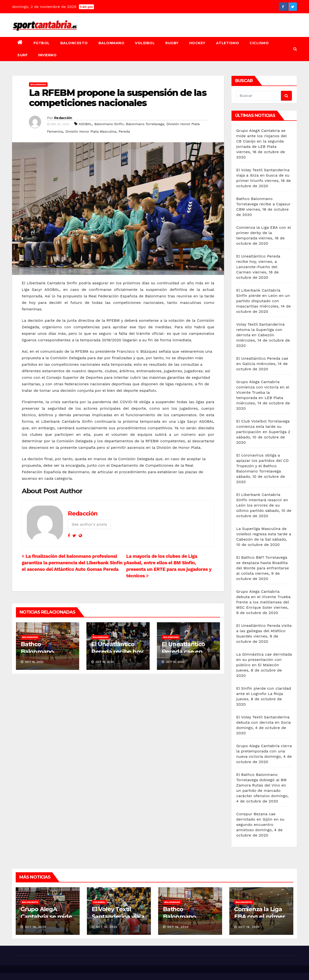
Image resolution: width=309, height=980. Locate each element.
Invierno (47, 55)
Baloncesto (74, 43)
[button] (295, 49)
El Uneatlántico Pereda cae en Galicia (183, 652)
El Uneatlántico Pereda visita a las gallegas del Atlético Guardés (264, 631)
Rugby (172, 43)
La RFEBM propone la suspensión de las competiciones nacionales (118, 98)
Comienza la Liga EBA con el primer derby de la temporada (264, 233)
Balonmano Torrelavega (145, 124)
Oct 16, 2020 (36, 927)
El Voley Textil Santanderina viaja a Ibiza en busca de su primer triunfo (263, 175)
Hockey (197, 43)
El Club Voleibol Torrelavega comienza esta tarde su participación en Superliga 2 (263, 426)
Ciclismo (259, 43)
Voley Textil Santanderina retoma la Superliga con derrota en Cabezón (260, 330)
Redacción (63, 118)
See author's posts (89, 524)
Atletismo (228, 43)
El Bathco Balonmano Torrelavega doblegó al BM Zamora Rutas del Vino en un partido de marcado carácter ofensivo (262, 785)
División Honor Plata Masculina (91, 131)
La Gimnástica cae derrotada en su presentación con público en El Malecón (264, 660)
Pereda (124, 131)
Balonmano (112, 43)
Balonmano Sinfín (109, 124)
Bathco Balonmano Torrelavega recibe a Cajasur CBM (263, 204)
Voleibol (145, 43)
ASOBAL (85, 124)
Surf (22, 55)
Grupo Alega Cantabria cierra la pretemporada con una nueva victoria (264, 751)
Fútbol (42, 43)
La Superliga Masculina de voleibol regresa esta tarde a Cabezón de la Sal (264, 534)
